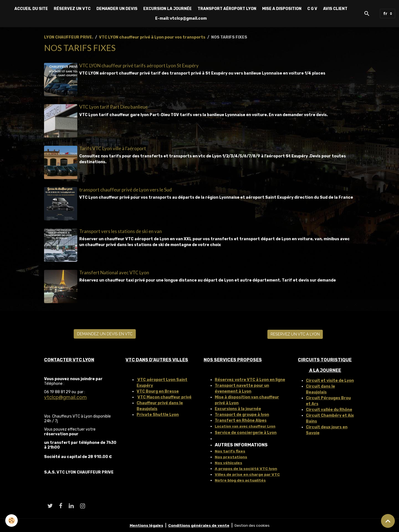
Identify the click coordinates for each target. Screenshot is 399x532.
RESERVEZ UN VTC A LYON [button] (295, 334)
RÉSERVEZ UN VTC (72, 9)
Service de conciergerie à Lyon (246, 432)
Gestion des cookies (252, 525)
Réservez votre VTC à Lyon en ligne (250, 379)
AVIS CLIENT (335, 9)
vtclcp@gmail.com (65, 397)
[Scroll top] (388, 521)
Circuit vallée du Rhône (329, 409)
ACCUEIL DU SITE (31, 9)
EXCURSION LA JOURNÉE (167, 9)
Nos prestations (231, 456)
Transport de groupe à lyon (242, 414)
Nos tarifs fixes (230, 450)
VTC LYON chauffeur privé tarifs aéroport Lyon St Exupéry (139, 66)
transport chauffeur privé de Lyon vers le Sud (126, 189)
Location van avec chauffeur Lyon (245, 426)
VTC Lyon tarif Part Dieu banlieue (113, 107)
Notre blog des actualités (241, 479)
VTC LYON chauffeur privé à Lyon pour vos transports (152, 37)
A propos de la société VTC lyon (246, 468)
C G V (312, 9)
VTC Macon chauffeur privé (164, 396)
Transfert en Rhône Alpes (241, 420)
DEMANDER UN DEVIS (117, 9)
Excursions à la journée (238, 408)
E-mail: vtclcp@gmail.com (181, 18)
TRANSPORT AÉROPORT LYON (227, 9)
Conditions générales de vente (199, 525)
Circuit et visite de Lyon (330, 380)
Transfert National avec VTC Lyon (114, 272)
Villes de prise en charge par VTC (248, 474)
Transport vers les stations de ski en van (121, 231)
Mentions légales (146, 525)
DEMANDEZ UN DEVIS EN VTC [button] (105, 333)
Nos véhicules (228, 462)
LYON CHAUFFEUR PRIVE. (69, 37)
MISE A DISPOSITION (282, 9)
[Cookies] (12, 521)
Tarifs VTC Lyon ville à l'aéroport (113, 148)
